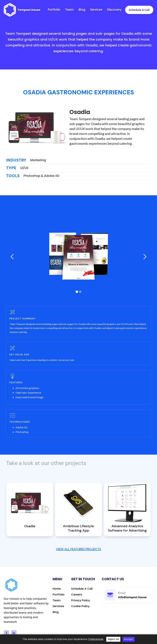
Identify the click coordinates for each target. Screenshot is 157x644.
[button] (12, 257)
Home (57, 589)
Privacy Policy (80, 600)
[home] (22, 10)
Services (96, 10)
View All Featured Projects (78, 549)
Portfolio (54, 10)
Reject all (113, 639)
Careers (77, 595)
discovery (114, 10)
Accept (129, 639)
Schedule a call (139, 10)
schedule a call (82, 589)
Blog (82, 10)
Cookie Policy (80, 606)
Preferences (96, 639)
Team (69, 10)
